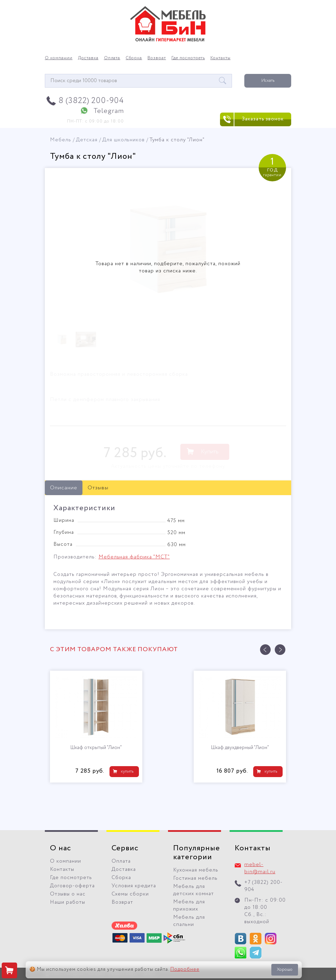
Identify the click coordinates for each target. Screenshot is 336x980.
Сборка (134, 58)
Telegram (109, 111)
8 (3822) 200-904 (91, 101)
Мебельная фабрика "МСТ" (134, 557)
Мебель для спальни (189, 921)
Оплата (112, 58)
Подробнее (185, 969)
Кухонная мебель (196, 870)
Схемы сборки (130, 894)
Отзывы (98, 488)
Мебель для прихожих (189, 906)
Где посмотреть (188, 58)
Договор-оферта (72, 886)
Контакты (221, 58)
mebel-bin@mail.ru (260, 868)
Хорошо (285, 970)
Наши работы (68, 902)
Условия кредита (134, 886)
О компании (59, 58)
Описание (64, 488)
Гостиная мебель (195, 878)
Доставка (88, 58)
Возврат (157, 58)
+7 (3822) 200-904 (263, 886)
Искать (268, 81)
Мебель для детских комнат (193, 890)
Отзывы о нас (68, 894)
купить (127, 771)
